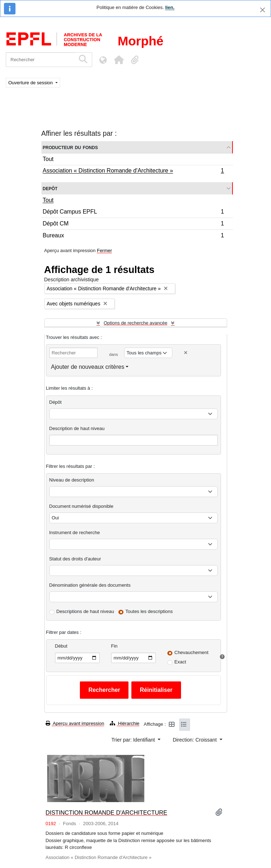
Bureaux (133, 236)
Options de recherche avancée (135, 323)
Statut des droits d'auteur (75, 559)
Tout (48, 159)
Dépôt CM (133, 225)
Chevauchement (192, 652)
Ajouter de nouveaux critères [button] (88, 367)
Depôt (50, 188)
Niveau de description (72, 480)
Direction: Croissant (195, 740)
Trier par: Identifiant (134, 740)
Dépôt (56, 402)
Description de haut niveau (77, 428)
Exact (180, 662)
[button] (119, 60)
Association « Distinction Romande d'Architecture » (133, 171)
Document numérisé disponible (81, 506)
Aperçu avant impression (75, 723)
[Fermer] (263, 10)
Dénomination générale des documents (90, 585)
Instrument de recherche (75, 533)
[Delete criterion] (186, 353)
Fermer (104, 250)
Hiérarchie (125, 723)
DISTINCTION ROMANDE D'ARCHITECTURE (107, 813)
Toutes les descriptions (149, 611)
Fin (114, 646)
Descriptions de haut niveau (85, 611)
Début (61, 646)
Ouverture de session (31, 83)
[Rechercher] (40, 60)
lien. (170, 7)
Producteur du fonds (70, 147)
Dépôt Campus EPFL (133, 213)
